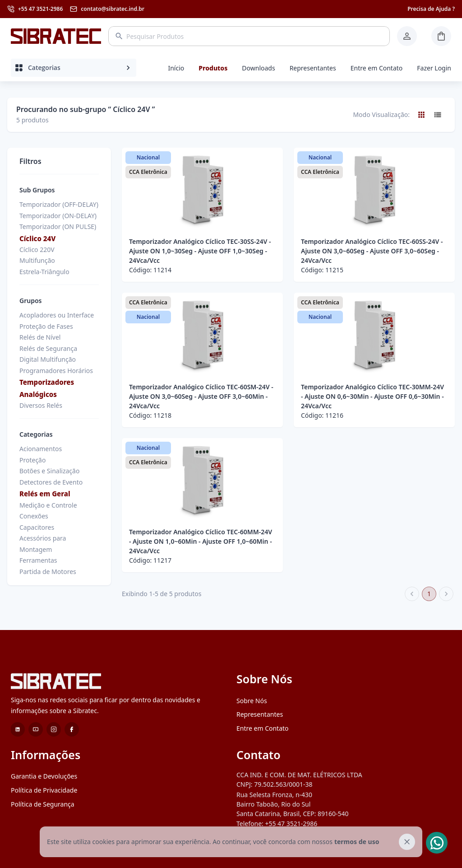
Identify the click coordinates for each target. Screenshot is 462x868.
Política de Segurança (43, 804)
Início (176, 68)
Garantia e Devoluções (44, 776)
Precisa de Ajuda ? (431, 9)
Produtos (213, 68)
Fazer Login (434, 68)
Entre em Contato (377, 68)
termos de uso (357, 842)
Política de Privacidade (44, 790)
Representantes (313, 68)
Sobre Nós (252, 701)
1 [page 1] (429, 594)
